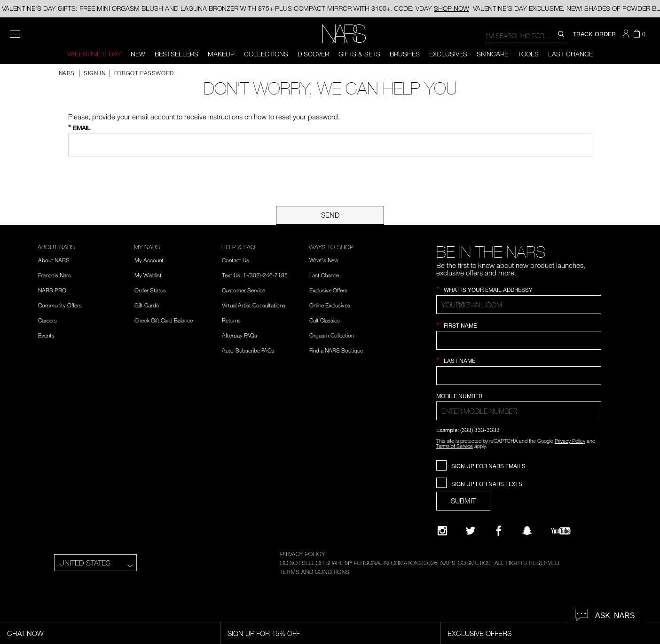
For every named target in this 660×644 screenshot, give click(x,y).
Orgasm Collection (332, 335)
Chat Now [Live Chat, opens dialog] (25, 633)
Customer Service (244, 290)
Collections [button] (266, 54)
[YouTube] (561, 531)
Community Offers (60, 305)
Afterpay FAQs (240, 335)
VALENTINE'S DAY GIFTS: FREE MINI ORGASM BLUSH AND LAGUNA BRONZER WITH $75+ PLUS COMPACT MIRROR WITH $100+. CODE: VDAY (236, 8)
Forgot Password (144, 73)
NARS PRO (52, 290)
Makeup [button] (221, 54)
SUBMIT (463, 501)
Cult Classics (325, 320)
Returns (231, 320)
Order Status (150, 290)
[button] (627, 34)
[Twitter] (471, 531)
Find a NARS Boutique (336, 350)
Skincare (492, 54)
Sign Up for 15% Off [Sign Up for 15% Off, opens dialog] (264, 633)
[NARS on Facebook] (499, 531)
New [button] (138, 54)
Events (46, 335)
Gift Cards (147, 305)
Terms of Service (455, 446)
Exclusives (448, 54)
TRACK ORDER (594, 34)
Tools (528, 54)
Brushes (405, 54)
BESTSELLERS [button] (177, 54)
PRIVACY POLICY (302, 554)
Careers (47, 320)
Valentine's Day (94, 54)
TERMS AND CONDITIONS (315, 572)
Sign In (95, 73)
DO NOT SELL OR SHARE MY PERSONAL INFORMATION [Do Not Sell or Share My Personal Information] (349, 563)
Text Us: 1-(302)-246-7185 (255, 275)
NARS (67, 73)
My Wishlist (148, 275)
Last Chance (570, 54)
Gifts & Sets (359, 54)
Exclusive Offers (328, 290)
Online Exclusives (330, 305)
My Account (149, 260)
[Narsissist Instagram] (442, 531)
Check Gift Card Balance (164, 320)
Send (330, 215)
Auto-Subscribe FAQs (248, 350)
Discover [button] (313, 54)
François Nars (55, 275)
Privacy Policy (570, 441)
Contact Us (236, 260)
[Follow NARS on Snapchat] (527, 531)
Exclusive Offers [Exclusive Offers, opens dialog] (479, 633)
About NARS (54, 260)
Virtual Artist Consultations (254, 305)
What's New (324, 260)
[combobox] (526, 35)
